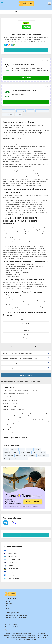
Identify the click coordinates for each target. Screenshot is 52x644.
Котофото (32, 456)
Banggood (7, 452)
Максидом (15, 452)
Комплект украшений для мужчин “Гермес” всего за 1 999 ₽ (21, 358)
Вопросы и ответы (12, 606)
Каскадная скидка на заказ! (11, 368)
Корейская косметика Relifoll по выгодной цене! (17, 353)
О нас (8, 601)
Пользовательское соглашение (17, 615)
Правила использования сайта (17, 618)
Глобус (6, 449)
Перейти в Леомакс (26, 50)
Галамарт (37, 449)
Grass (25, 456)
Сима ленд (14, 449)
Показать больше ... (26, 375)
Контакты (10, 604)
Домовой (42, 452)
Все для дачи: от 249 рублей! (12, 363)
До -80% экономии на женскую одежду (26, 90)
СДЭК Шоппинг (8, 456)
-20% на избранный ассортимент (24, 64)
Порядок (29, 449)
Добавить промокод (26, 535)
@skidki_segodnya (14, 523)
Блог (8, 608)
